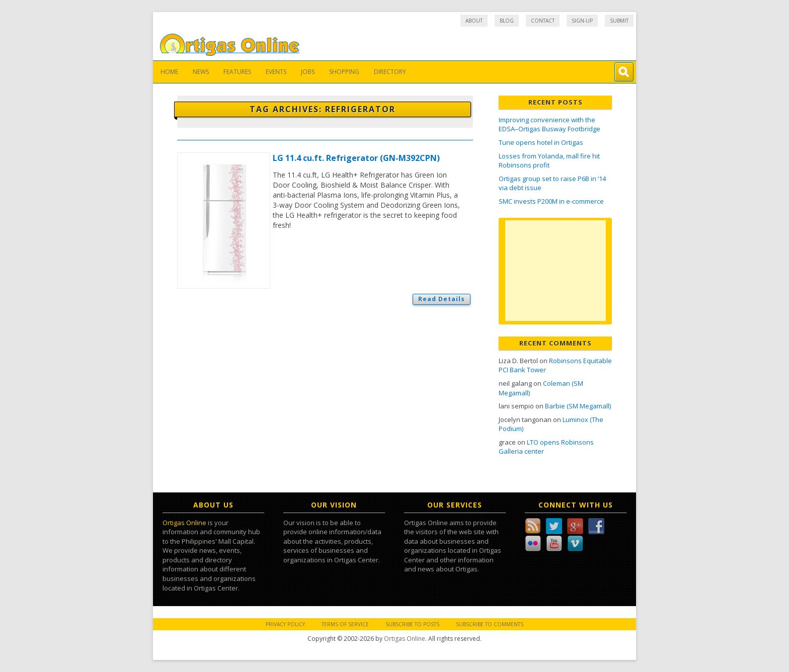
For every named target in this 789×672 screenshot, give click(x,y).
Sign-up (582, 21)
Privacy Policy (285, 624)
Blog (507, 21)
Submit (619, 21)
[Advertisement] (556, 271)
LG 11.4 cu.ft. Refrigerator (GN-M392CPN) (356, 158)
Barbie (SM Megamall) (578, 406)
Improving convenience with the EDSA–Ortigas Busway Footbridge (549, 124)
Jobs (308, 72)
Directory (390, 72)
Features (237, 72)
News (201, 72)
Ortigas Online (184, 523)
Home (169, 72)
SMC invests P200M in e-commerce (551, 201)
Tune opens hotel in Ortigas (541, 142)
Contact (543, 21)
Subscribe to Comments (490, 624)
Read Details (442, 299)
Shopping (344, 72)
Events (276, 72)
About (474, 21)
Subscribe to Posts (412, 624)
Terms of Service (345, 624)
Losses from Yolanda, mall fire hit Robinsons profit (549, 161)
